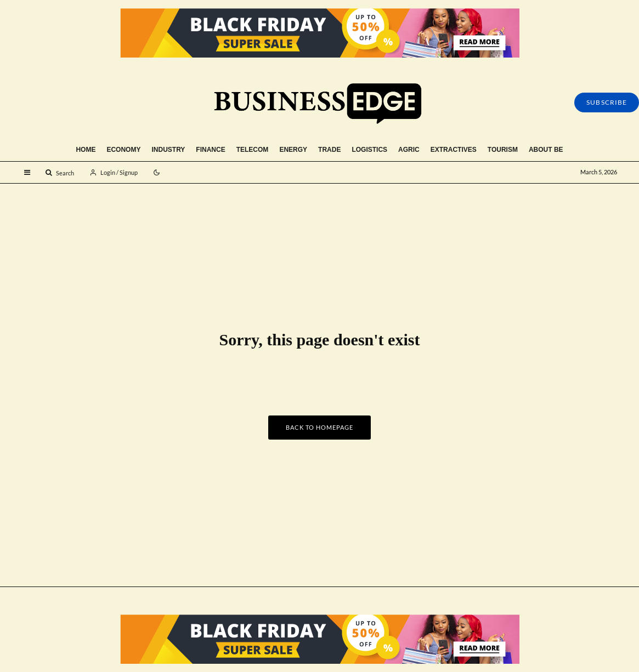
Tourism (503, 150)
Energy (293, 150)
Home (86, 150)
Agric (409, 150)
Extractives (454, 150)
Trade (329, 150)
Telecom (253, 150)
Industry (168, 150)
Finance (210, 150)
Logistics (369, 150)
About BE (546, 150)
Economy (123, 150)
